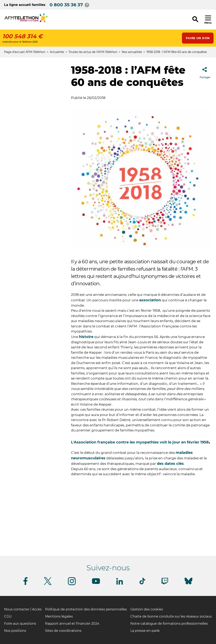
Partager (205, 72)
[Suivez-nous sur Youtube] (96, 583)
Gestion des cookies (147, 609)
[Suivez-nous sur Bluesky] (188, 584)
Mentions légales (59, 616)
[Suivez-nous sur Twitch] (165, 584)
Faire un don (198, 38)
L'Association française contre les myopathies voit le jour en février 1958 (140, 442)
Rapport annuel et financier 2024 (72, 624)
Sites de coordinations (63, 631)
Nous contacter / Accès (23, 609)
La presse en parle (145, 631)
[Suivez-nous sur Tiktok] (142, 584)
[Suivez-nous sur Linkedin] (120, 584)
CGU (8, 616)
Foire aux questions (20, 624)
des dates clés (170, 464)
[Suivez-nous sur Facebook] (25, 584)
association (150, 300)
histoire (86, 337)
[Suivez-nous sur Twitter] (48, 584)
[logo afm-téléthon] (26, 22)
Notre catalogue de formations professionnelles (169, 624)
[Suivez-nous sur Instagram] (72, 584)
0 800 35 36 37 (66, 5)
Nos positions (15, 631)
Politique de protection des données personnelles (86, 609)
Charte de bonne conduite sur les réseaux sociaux (171, 616)
